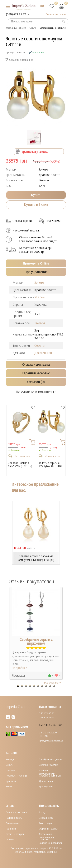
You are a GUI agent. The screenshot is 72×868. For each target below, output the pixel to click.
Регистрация (46, 823)
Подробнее (19, 668)
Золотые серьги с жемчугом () (50, 465)
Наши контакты (14, 818)
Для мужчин (46, 786)
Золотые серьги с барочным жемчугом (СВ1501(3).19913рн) (36, 558)
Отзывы (10, 839)
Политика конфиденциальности (51, 841)
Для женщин (43, 353)
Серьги (39, 345)
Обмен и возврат (15, 834)
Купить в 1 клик (36, 205)
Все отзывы (53, 682)
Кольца (10, 759)
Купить (36, 195)
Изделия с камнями (50, 776)
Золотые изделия (48, 765)
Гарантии (11, 829)
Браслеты (11, 781)
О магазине (12, 823)
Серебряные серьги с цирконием (36, 641)
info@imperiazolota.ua (51, 741)
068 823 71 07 (47, 717)
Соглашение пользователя (46, 836)
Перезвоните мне (56, 14)
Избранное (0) (47, 818)
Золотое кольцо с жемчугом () (20, 465)
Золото (39, 282)
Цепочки (10, 770)
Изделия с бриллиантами (47, 772)
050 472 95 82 (47, 713)
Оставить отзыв (22, 456)
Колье (9, 786)
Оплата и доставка (16, 812)
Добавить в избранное (19, 60)
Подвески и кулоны (16, 776)
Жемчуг (40, 323)
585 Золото (42, 297)
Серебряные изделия (51, 759)
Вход (42, 812)
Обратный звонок (49, 829)
